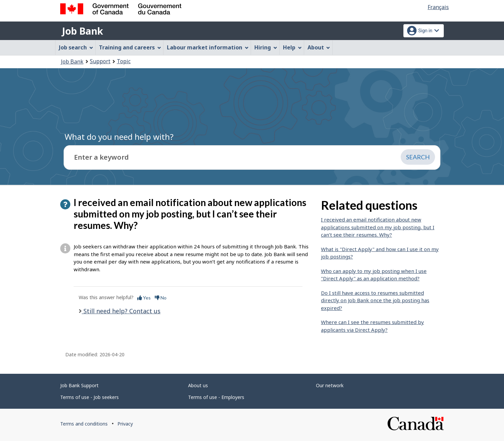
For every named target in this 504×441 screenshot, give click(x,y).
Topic (124, 61)
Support (100, 61)
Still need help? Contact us (121, 311)
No (161, 298)
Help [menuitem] (292, 47)
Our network (330, 385)
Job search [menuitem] (76, 47)
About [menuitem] (319, 47)
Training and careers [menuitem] (130, 47)
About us (198, 385)
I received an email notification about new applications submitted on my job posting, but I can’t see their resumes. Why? (378, 227)
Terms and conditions (84, 424)
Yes (144, 298)
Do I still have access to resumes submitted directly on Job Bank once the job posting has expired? (375, 300)
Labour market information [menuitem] (208, 47)
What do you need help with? (119, 137)
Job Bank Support (79, 385)
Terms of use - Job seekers (89, 397)
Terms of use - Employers (216, 397)
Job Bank (82, 31)
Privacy (125, 424)
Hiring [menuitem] (266, 47)
